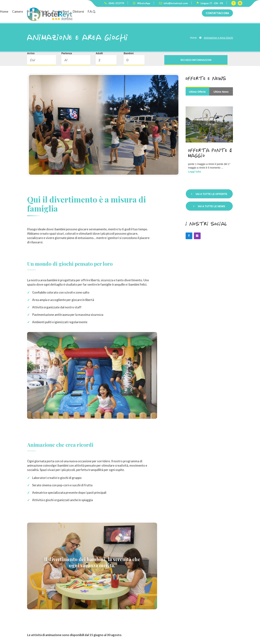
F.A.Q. (186, 11)
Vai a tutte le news (211, 206)
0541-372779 (114, 3)
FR (221, 3)
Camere (112, 11)
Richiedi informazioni (196, 60)
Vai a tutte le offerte (211, 194)
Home (98, 11)
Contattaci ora (217, 13)
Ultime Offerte (197, 92)
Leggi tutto (195, 172)
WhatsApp (142, 3)
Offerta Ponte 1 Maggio (210, 153)
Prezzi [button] (125, 11)
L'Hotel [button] (138, 11)
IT (211, 3)
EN (216, 3)
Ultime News (221, 92)
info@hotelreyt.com (173, 3)
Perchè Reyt (155, 11)
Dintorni (173, 11)
